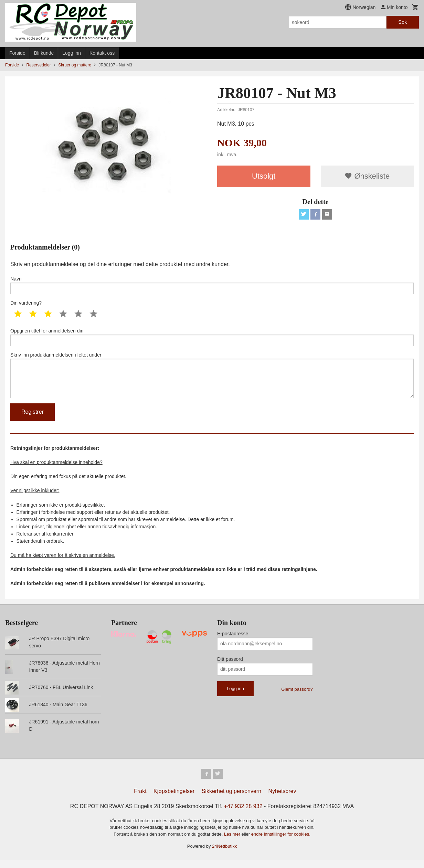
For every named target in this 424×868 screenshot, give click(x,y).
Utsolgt (264, 176)
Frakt (140, 799)
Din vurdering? (26, 305)
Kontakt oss (102, 53)
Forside (17, 53)
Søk (402, 22)
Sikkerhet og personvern (231, 799)
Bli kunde (44, 53)
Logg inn (72, 53)
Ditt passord (230, 666)
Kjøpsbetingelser (174, 799)
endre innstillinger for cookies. (281, 842)
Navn (212, 287)
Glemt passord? (297, 696)
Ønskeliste (367, 176)
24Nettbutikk (224, 854)
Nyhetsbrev (282, 799)
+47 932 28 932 (243, 814)
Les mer (233, 842)
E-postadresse (233, 641)
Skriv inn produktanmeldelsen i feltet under (212, 380)
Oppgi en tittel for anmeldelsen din (212, 340)
